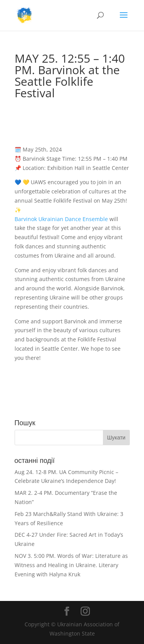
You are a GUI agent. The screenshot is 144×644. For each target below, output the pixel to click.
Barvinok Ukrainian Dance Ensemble (61, 219)
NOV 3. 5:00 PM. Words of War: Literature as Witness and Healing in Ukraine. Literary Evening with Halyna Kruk (71, 565)
